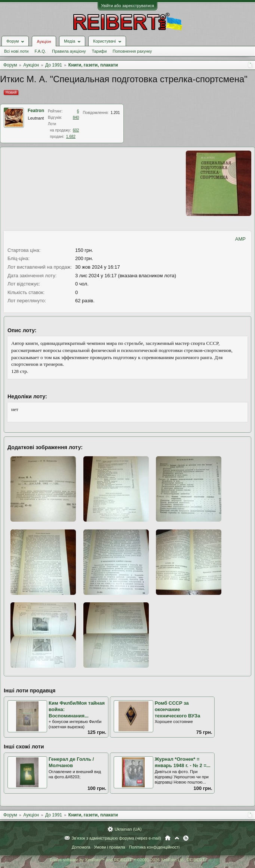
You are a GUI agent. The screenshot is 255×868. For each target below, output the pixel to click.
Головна (168, 838)
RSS (186, 838)
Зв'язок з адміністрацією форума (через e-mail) (116, 838)
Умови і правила (109, 847)
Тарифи (99, 51)
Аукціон (44, 41)
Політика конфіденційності (154, 847)
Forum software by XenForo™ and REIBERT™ (127, 860)
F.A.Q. (40, 51)
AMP (240, 239)
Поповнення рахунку (132, 51)
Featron (36, 111)
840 (76, 118)
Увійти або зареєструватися (127, 6)
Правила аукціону (69, 51)
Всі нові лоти (16, 51)
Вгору (177, 838)
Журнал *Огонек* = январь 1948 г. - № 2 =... (183, 762)
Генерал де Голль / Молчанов (71, 762)
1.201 (115, 113)
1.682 (71, 137)
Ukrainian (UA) (128, 829)
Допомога (81, 847)
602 (76, 130)
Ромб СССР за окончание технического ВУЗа (178, 709)
